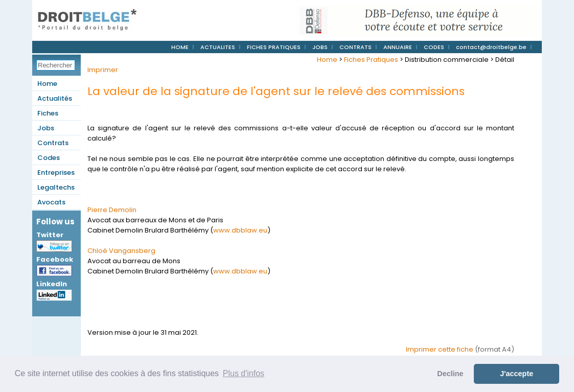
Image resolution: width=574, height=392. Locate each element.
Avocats (51, 202)
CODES (434, 47)
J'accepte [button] (516, 374)
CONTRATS (355, 47)
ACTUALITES (218, 47)
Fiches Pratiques (371, 60)
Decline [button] (450, 374)
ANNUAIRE (398, 47)
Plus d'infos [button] (244, 373)
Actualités (55, 98)
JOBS (320, 47)
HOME (180, 47)
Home (47, 84)
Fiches (48, 113)
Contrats (53, 143)
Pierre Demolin (112, 210)
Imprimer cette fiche (440, 349)
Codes (49, 158)
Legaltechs (56, 187)
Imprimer (103, 70)
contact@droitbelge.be (491, 47)
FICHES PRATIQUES (274, 47)
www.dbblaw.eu (240, 230)
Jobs (46, 128)
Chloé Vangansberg (121, 251)
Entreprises (56, 172)
